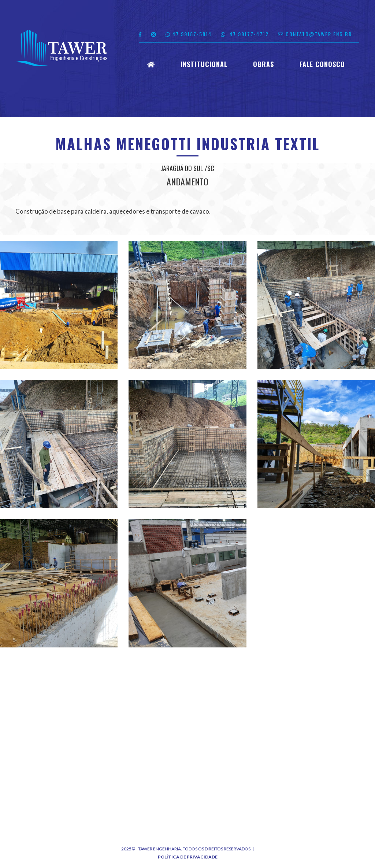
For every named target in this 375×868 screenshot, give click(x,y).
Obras (263, 65)
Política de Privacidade (188, 857)
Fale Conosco (322, 65)
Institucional (204, 65)
